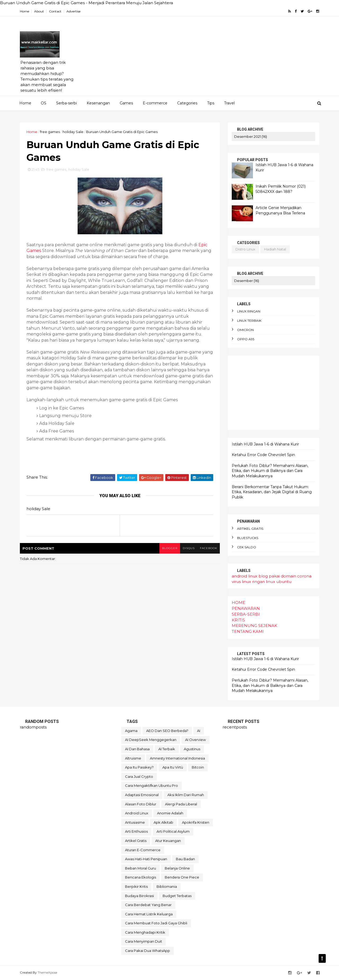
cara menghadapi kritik (145, 932)
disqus (189, 548)
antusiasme (135, 822)
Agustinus (192, 749)
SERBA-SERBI (246, 614)
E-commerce (155, 103)
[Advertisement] (223, 59)
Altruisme (133, 758)
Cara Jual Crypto (139, 776)
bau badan (185, 859)
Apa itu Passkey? (139, 767)
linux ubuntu (279, 582)
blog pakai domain (277, 576)
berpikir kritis (136, 886)
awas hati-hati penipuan (146, 859)
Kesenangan (98, 103)
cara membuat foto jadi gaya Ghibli (156, 923)
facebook (209, 548)
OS (44, 103)
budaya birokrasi (139, 896)
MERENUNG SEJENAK (255, 626)
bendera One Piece (182, 877)
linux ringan (249, 311)
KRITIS (238, 620)
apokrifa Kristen (196, 822)
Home (24, 11)
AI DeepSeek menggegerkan (151, 740)
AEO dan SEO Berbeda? (167, 731)
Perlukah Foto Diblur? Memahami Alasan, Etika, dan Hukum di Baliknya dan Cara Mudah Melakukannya (270, 471)
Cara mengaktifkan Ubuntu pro (151, 785)
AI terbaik (167, 749)
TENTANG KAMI (248, 631)
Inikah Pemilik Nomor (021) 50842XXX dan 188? (281, 189)
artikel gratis (250, 529)
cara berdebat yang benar (148, 905)
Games (126, 103)
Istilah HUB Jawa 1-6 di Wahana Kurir (265, 444)
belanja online (177, 868)
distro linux (245, 249)
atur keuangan (168, 841)
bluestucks (248, 538)
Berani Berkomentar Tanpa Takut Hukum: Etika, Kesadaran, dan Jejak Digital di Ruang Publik (272, 492)
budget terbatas (177, 896)
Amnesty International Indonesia (177, 758)
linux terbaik (249, 321)
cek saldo (247, 547)
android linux (245, 576)
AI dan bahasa (137, 749)
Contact (55, 11)
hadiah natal (275, 249)
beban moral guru (140, 868)
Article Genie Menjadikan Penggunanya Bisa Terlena (280, 210)
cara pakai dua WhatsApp (148, 951)
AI (199, 731)
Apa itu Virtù (173, 767)
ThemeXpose (47, 972)
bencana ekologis (140, 877)
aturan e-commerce (143, 850)
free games (50, 132)
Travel (229, 103)
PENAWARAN (246, 608)
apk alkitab (163, 822)
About (39, 11)
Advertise (73, 11)
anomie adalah (170, 813)
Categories (187, 103)
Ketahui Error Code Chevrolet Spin (263, 455)
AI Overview (195, 740)
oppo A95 (246, 339)
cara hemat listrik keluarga (149, 914)
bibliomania (167, 886)
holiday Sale (73, 132)
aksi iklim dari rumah (186, 795)
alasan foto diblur (141, 804)
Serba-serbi (66, 103)
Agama (131, 731)
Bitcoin (198, 767)
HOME (238, 602)
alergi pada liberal (181, 804)
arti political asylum (173, 831)
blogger (170, 548)
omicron (245, 330)
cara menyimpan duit (144, 941)
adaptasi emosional (142, 795)
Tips (211, 103)
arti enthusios (136, 831)
